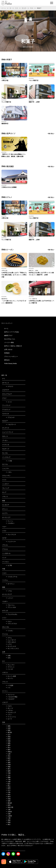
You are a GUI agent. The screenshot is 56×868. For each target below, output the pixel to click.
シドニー (10, 598)
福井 (8, 745)
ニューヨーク (11, 640)
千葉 (8, 779)
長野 (8, 801)
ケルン (9, 621)
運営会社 (7, 360)
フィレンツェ (11, 717)
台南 (8, 656)
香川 (8, 769)
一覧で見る (50, 134)
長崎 (8, 820)
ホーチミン (10, 584)
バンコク (10, 669)
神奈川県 (10, 807)
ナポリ (9, 706)
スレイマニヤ (11, 534)
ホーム (4, 8)
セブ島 (9, 565)
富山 (8, 747)
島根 (8, 822)
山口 (8, 735)
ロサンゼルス (11, 642)
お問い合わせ (8, 349)
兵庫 (8, 782)
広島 (8, 792)
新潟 (8, 797)
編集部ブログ (8, 335)
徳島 (8, 726)
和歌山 (9, 752)
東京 (8, 824)
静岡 (8, 788)
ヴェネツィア (11, 712)
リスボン (10, 631)
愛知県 (24, 8)
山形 (8, 754)
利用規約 (7, 353)
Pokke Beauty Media (10, 363)
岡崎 (32, 8)
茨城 (8, 799)
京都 (8, 814)
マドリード (10, 695)
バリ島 (9, 461)
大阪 (8, 809)
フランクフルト (12, 624)
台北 (8, 658)
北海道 (9, 812)
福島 (8, 743)
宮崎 (8, 741)
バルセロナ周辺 (12, 697)
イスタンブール (12, 577)
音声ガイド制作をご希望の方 (13, 346)
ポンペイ (10, 708)
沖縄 (8, 773)
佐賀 (8, 728)
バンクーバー (11, 542)
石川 (8, 790)
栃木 (8, 784)
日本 (17, 8)
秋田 (8, 739)
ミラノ (9, 715)
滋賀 (8, 762)
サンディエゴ (11, 646)
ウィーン (10, 521)
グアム (9, 638)
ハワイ (9, 644)
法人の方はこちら (10, 339)
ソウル (9, 591)
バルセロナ (10, 699)
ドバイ (9, 402)
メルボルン (10, 523)
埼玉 (8, 756)
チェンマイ (10, 665)
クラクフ (10, 386)
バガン (9, 472)
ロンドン (10, 678)
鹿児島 (9, 732)
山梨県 (9, 816)
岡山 (8, 786)
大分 (8, 775)
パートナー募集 (9, 342)
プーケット (10, 667)
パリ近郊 (10, 685)
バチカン (10, 710)
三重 (8, 818)
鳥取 (8, 730)
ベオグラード (11, 424)
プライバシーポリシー (11, 356)
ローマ (9, 719)
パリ (8, 688)
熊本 (8, 750)
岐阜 (8, 758)
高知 (8, 737)
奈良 (8, 794)
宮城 (8, 765)
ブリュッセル (11, 607)
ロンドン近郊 (11, 676)
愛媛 (8, 777)
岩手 (8, 760)
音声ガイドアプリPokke (12, 332)
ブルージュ (10, 605)
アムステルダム (12, 614)
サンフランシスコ (12, 648)
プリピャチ (10, 417)
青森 (8, 767)
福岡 (8, 771)
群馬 (8, 805)
